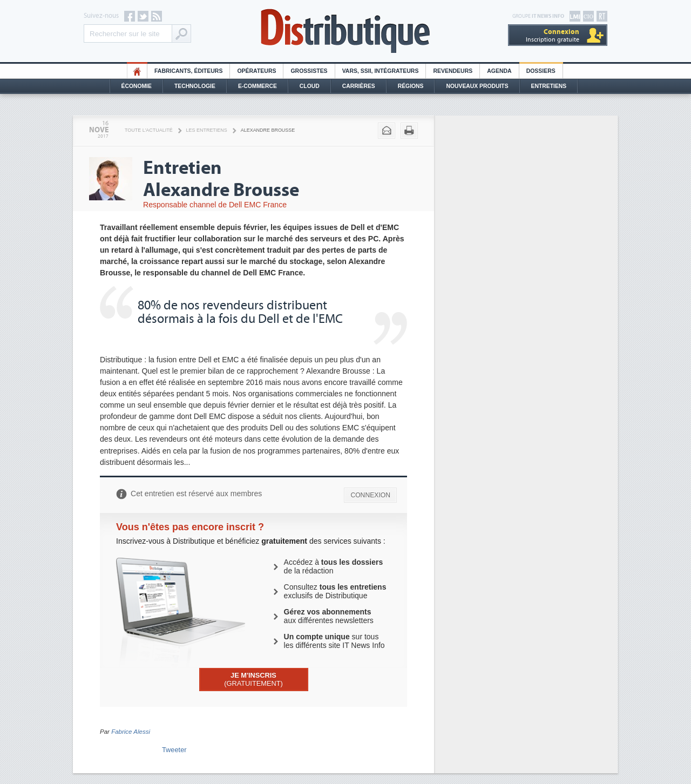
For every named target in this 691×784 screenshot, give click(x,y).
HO (137, 71)
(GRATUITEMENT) (253, 679)
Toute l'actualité (149, 130)
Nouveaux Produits (477, 86)
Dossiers (541, 71)
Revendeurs (453, 71)
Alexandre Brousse (268, 130)
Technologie (195, 86)
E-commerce (258, 86)
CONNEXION (370, 495)
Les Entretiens (207, 130)
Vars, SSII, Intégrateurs (381, 71)
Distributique (345, 31)
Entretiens (549, 86)
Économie (137, 86)
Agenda (499, 71)
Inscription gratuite (553, 35)
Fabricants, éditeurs (188, 71)
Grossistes (309, 71)
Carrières (359, 86)
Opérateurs (256, 71)
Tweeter (174, 750)
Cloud (310, 86)
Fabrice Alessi (131, 732)
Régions (411, 86)
